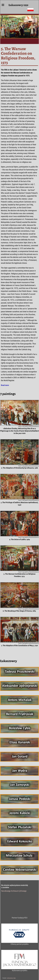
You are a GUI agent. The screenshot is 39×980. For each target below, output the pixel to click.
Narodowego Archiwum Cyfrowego (14, 891)
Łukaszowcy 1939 (18, 5)
